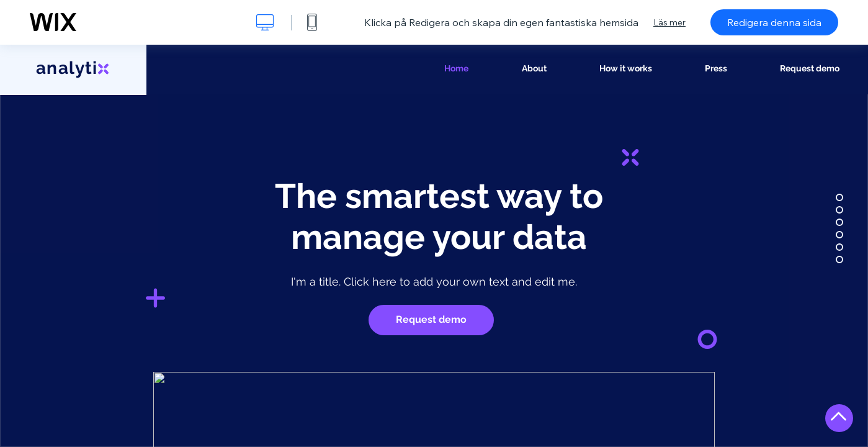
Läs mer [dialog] (669, 22)
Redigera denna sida (774, 22)
